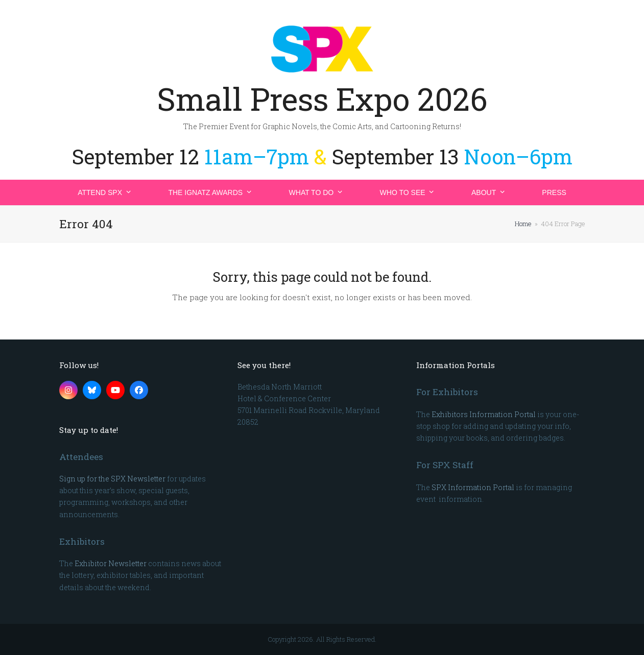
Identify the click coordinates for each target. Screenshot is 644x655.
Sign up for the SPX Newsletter (112, 479)
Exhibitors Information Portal (484, 414)
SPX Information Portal (473, 487)
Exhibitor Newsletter (111, 563)
